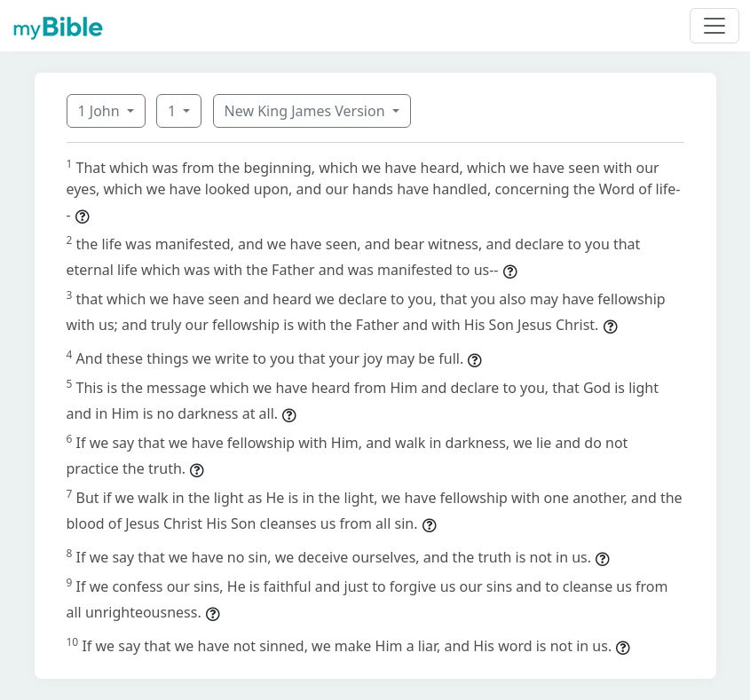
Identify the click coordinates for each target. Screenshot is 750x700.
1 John (101, 111)
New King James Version (307, 111)
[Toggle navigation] (714, 26)
